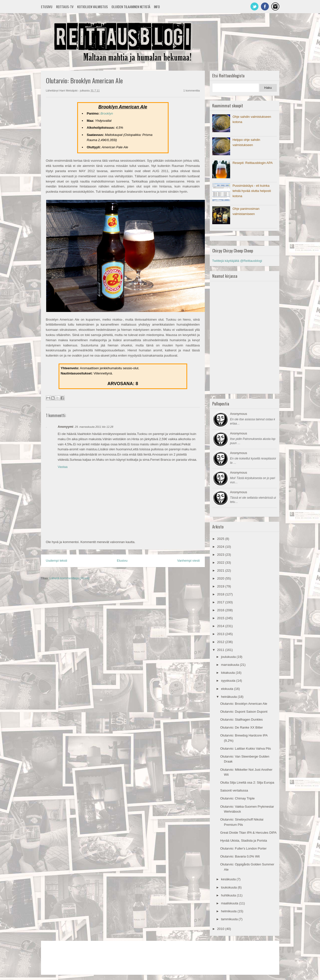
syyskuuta (229, 681)
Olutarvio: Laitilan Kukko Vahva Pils (246, 749)
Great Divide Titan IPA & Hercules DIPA (248, 833)
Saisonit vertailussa (234, 790)
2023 (221, 555)
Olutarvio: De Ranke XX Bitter (242, 727)
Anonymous (239, 414)
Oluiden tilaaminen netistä (131, 7)
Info (157, 7)
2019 (221, 586)
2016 (221, 610)
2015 (221, 618)
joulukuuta (229, 657)
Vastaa (63, 467)
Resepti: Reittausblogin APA (253, 163)
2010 (221, 929)
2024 (221, 547)
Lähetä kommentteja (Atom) (69, 578)
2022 (221, 563)
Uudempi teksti (57, 561)
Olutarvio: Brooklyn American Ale (244, 704)
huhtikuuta (229, 895)
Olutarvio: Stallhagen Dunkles (241, 720)
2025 (221, 539)
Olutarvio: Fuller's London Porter (243, 848)
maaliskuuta (230, 903)
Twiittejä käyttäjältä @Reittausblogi (237, 261)
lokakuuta (228, 673)
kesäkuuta (229, 879)
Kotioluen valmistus (92, 7)
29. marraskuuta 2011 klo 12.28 (94, 427)
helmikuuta (229, 911)
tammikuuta (230, 919)
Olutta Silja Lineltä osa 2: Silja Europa (247, 782)
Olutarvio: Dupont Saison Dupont (244, 712)
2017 (221, 602)
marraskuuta (230, 665)
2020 (221, 578)
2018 (221, 594)
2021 (221, 570)
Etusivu (47, 7)
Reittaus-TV (65, 7)
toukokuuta (229, 887)
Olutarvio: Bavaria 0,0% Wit (240, 856)
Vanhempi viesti (189, 561)
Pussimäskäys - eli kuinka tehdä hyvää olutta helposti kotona (252, 191)
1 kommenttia (191, 91)
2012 (221, 642)
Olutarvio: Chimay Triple (237, 798)
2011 (221, 650)
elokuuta (228, 689)
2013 (221, 634)
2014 (221, 626)
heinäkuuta (229, 697)
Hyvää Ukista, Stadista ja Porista (244, 841)
